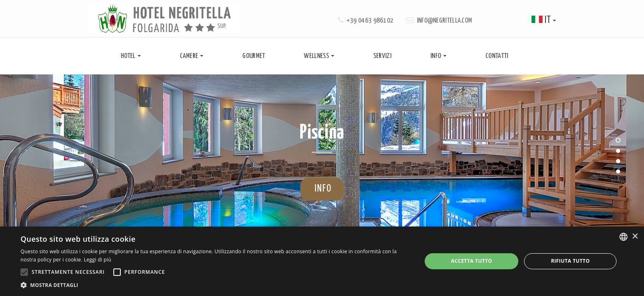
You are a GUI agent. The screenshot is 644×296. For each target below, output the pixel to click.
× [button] (635, 237)
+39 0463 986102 (370, 21)
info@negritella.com (445, 21)
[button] (215, 285)
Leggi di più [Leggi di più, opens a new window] (98, 260)
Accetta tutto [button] (471, 261)
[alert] (322, 261)
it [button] (544, 20)
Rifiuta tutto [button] (570, 261)
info (319, 189)
